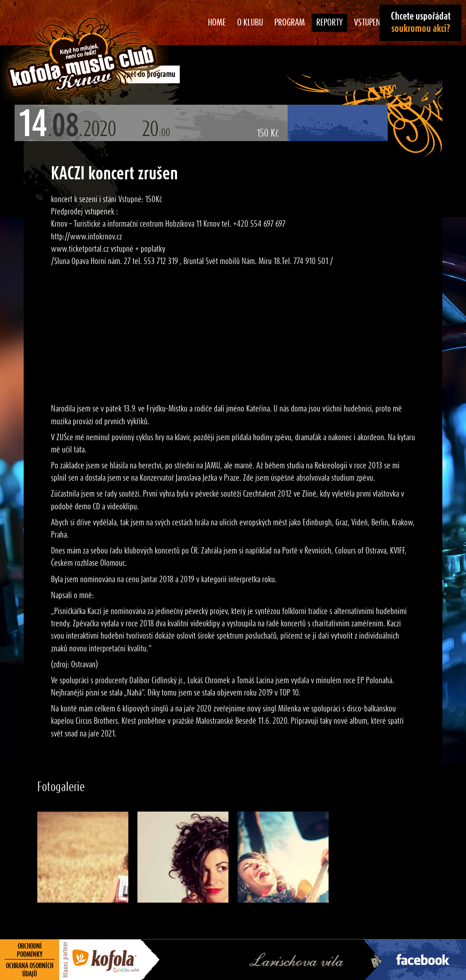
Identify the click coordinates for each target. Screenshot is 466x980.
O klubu (250, 23)
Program (290, 23)
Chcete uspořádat (421, 23)
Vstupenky (371, 23)
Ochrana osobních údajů (30, 970)
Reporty (329, 23)
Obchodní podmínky (30, 950)
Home (217, 23)
